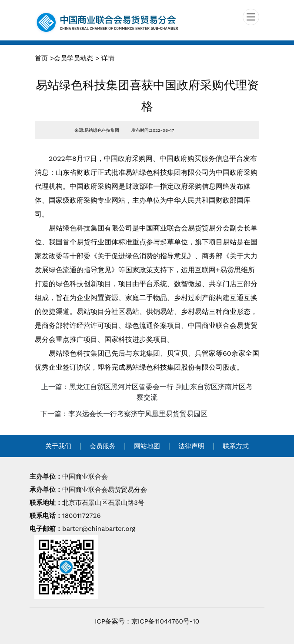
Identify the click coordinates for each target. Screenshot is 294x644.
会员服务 (103, 446)
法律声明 (191, 446)
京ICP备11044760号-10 (165, 621)
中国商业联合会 (85, 477)
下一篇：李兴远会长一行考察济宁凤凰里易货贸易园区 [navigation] (124, 414)
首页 (41, 58)
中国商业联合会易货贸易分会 (105, 490)
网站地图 (147, 446)
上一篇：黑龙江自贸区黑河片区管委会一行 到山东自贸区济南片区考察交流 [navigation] (147, 392)
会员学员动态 (73, 58)
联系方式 (236, 446)
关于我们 (58, 446)
